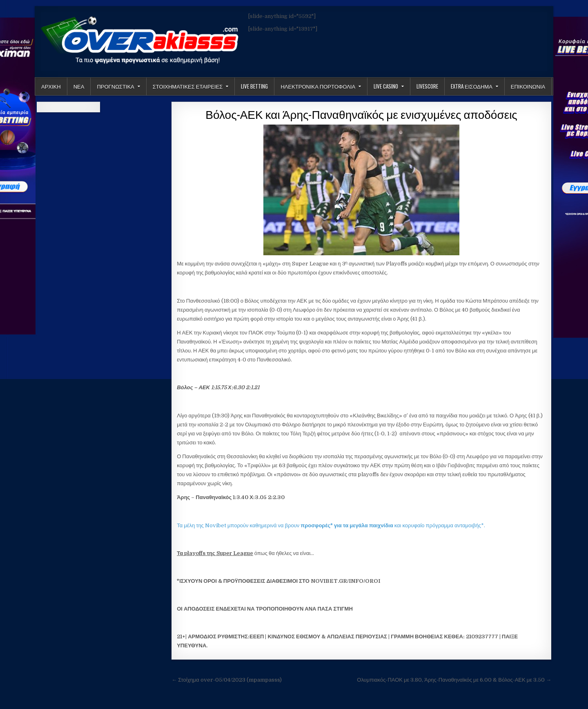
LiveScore (427, 86)
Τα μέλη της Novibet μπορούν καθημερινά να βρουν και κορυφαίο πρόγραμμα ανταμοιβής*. (331, 525)
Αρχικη (51, 86)
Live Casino (386, 86)
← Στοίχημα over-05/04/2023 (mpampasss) (227, 680)
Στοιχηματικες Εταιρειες (188, 86)
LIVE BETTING (254, 86)
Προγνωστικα (115, 86)
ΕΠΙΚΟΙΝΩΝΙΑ (528, 86)
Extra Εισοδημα (472, 86)
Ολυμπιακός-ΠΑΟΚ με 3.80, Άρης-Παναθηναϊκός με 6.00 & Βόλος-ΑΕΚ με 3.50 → (454, 680)
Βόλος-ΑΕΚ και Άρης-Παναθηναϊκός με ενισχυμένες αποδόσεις (361, 114)
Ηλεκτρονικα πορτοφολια (318, 86)
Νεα (79, 86)
